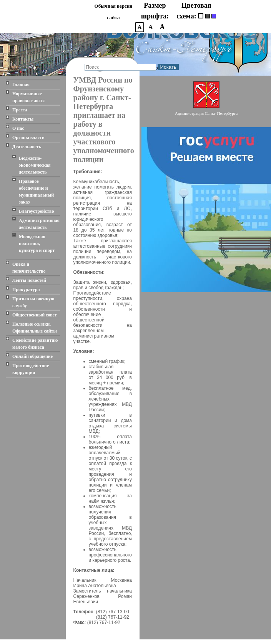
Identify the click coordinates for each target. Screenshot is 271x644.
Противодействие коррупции (31, 369)
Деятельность (27, 147)
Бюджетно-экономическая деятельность (35, 165)
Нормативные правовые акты (28, 97)
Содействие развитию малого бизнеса (35, 344)
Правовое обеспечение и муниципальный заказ (36, 192)
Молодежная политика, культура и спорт (37, 243)
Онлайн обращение (32, 356)
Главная (21, 84)
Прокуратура (26, 290)
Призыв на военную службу (33, 302)
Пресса (20, 110)
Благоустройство (36, 211)
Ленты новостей (29, 280)
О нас (18, 128)
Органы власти (28, 137)
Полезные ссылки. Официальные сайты (35, 328)
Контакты (23, 119)
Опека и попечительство (29, 268)
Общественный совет (35, 315)
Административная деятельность (39, 224)
